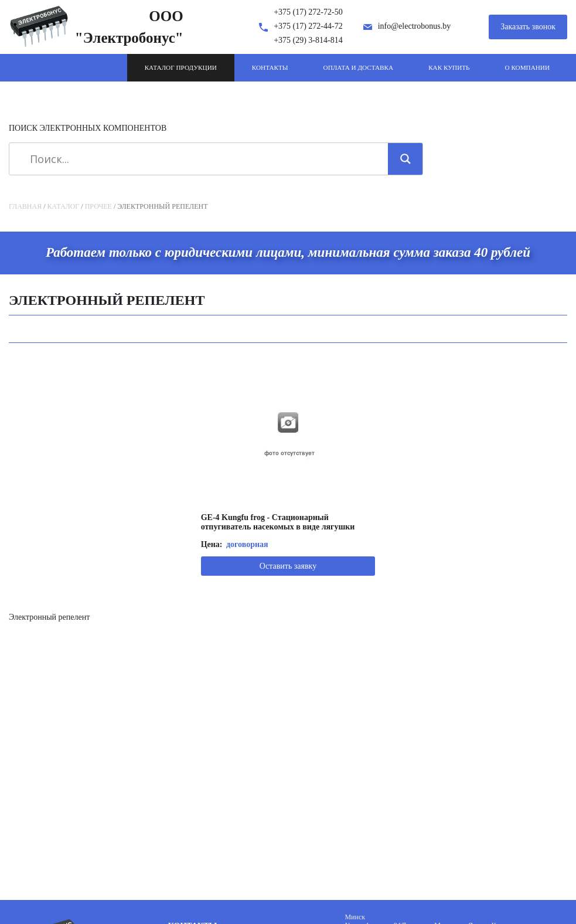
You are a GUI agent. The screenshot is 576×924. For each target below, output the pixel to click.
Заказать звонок (528, 27)
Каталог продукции (181, 67)
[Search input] (203, 159)
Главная (25, 206)
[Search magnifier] (405, 159)
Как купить (449, 67)
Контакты (270, 67)
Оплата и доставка (359, 67)
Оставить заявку (288, 566)
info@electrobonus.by (414, 26)
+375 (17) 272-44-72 (308, 26)
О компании (527, 67)
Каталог (64, 206)
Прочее (98, 206)
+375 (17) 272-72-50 (308, 12)
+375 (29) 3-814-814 (308, 40)
